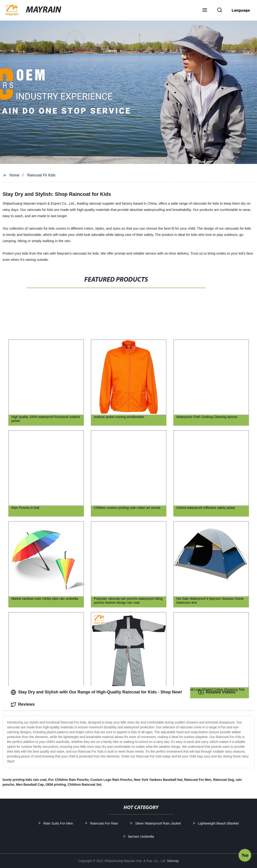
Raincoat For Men (198, 780)
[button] (205, 10)
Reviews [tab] (23, 705)
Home (14, 175)
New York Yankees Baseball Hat (158, 780)
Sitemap (173, 861)
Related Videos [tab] (217, 692)
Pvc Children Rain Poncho (69, 780)
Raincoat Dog (223, 780)
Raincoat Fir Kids (41, 175)
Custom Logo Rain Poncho (111, 780)
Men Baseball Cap (30, 785)
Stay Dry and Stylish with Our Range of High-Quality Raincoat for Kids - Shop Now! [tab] (96, 692)
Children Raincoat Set (84, 785)
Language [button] (241, 10)
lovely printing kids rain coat (24, 780)
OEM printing (56, 785)
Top (245, 855)
